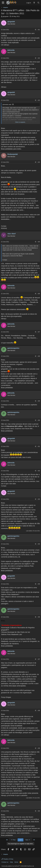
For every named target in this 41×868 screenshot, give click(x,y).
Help (11, 862)
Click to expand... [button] (21, 122)
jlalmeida (11, 50)
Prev (13, 840)
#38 (39, 711)
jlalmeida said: (7, 104)
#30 (39, 420)
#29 (39, 401)
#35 (39, 584)
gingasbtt (6, 16)
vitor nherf (11, 234)
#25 (39, 242)
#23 (39, 100)
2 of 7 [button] (20, 840)
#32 (39, 471)
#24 (39, 162)
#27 (39, 332)
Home (16, 862)
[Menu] (3, 3)
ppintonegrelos (13, 348)
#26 (39, 294)
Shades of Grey (7, 859)
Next (28, 840)
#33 (39, 499)
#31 (39, 446)
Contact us (5, 862)
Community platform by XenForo (18, 866)
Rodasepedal (13, 154)
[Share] (36, 30)
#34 (39, 544)
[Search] (38, 3)
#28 (39, 356)
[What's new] (34, 3)
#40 (39, 811)
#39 (39, 748)
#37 (39, 659)
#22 (39, 58)
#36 (39, 617)
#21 (39, 30)
